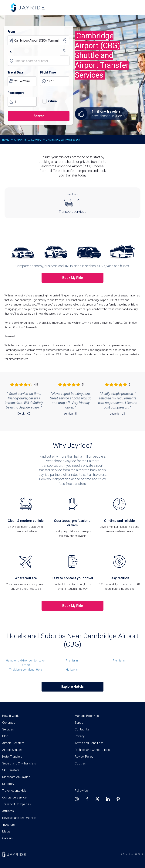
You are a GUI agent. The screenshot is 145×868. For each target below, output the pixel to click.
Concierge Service (14, 797)
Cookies (80, 763)
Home (6, 140)
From (11, 32)
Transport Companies (17, 804)
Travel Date (15, 72)
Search (39, 116)
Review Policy (84, 757)
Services (8, 729)
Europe (36, 140)
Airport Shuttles (12, 750)
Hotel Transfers (12, 757)
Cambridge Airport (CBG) (63, 140)
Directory (8, 784)
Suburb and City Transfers (19, 763)
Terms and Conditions (89, 743)
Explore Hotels (72, 687)
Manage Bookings (87, 716)
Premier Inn (73, 661)
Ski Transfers (11, 770)
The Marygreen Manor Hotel (26, 670)
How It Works (11, 716)
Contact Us (82, 729)
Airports (20, 140)
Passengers (16, 93)
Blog (5, 736)
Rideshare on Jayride (16, 777)
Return (49, 101)
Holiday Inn (72, 670)
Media (6, 831)
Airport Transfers (13, 743)
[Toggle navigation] (5, 8)
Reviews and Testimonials (19, 818)
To (10, 52)
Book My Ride (73, 278)
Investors (8, 825)
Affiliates (8, 811)
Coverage (9, 723)
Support (80, 723)
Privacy (80, 736)
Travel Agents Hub (14, 791)
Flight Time (48, 72)
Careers (7, 838)
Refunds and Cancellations (92, 750)
